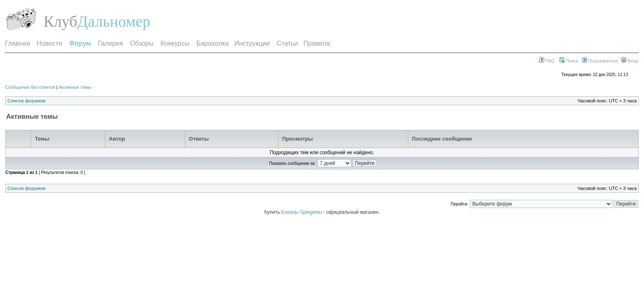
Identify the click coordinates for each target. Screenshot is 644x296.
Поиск (569, 61)
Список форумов (26, 101)
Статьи (287, 43)
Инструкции (252, 43)
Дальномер (114, 21)
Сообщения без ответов (30, 87)
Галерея (110, 43)
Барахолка (213, 43)
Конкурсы (175, 43)
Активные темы (75, 87)
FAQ (547, 61)
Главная (17, 43)
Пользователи (600, 61)
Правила (317, 43)
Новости (50, 43)
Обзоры (142, 43)
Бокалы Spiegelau (302, 212)
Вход (630, 61)
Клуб (60, 21)
